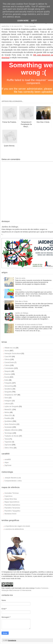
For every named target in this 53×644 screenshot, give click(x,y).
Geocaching (9, 386)
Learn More (23, 21)
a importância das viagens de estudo (17, 526)
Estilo (6, 380)
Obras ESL (8, 415)
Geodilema (8, 389)
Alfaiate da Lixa (10, 348)
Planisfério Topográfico (12, 511)
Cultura (7, 365)
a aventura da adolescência (14, 529)
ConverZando (9, 362)
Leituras (7, 404)
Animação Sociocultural (13, 354)
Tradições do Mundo (12, 436)
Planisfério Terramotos (12, 508)
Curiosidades (9, 368)
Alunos (7, 351)
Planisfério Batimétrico (12, 505)
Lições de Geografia (11, 407)
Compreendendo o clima (13, 481)
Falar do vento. (20, 278)
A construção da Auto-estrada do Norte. (29, 325)
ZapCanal (8, 445)
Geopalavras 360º (11, 395)
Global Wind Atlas (11, 499)
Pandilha (8, 418)
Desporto (8, 371)
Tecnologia (8, 433)
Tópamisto (8, 442)
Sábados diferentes (11, 430)
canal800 (8, 459)
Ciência (7, 359)
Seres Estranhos (10, 424)
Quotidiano (8, 421)
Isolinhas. (19, 290)
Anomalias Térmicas (12, 493)
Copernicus (8, 496)
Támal (7, 439)
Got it (34, 21)
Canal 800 (8, 357)
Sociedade (8, 427)
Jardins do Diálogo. (10, 227)
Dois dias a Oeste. (22, 301)
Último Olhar (9, 448)
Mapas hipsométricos (12, 502)
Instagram (8, 401)
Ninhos (7, 412)
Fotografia (8, 383)
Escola (7, 377)
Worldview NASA (10, 514)
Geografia (33, 26)
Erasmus (8, 374)
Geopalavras (12, 640)
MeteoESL (8, 410)
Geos (6, 398)
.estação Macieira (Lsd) (13, 478)
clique (6, 462)
